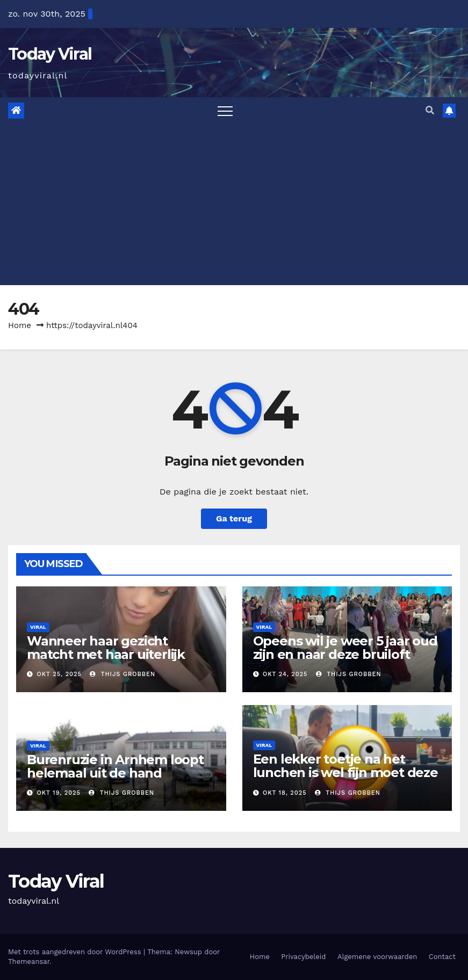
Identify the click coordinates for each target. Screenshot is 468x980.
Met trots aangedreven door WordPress (76, 952)
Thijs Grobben (123, 674)
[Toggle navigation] (225, 111)
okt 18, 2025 (285, 793)
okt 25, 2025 (59, 674)
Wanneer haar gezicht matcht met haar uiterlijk (106, 648)
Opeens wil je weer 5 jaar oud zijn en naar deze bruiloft (345, 648)
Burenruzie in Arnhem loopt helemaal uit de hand (115, 766)
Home (20, 325)
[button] (430, 110)
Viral (38, 627)
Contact (442, 957)
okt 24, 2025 (285, 674)
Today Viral (50, 54)
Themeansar (29, 961)
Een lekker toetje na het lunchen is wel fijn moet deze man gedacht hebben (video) (345, 772)
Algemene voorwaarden (377, 957)
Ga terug (234, 518)
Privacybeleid (303, 957)
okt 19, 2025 (59, 793)
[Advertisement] (234, 205)
